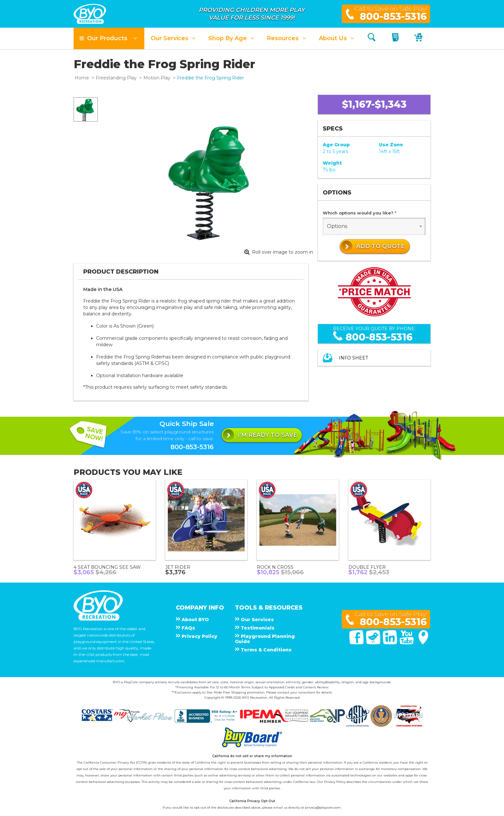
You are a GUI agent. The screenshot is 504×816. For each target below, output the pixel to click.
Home (82, 78)
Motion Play (157, 78)
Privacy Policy (335, 782)
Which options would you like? (360, 213)
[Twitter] (374, 643)
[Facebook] (357, 643)
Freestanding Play (116, 78)
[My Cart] (419, 38)
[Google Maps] (423, 643)
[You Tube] (407, 643)
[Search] (372, 38)
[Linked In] (391, 643)
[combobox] (374, 226)
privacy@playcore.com (323, 807)
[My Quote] (396, 38)
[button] (109, 38)
